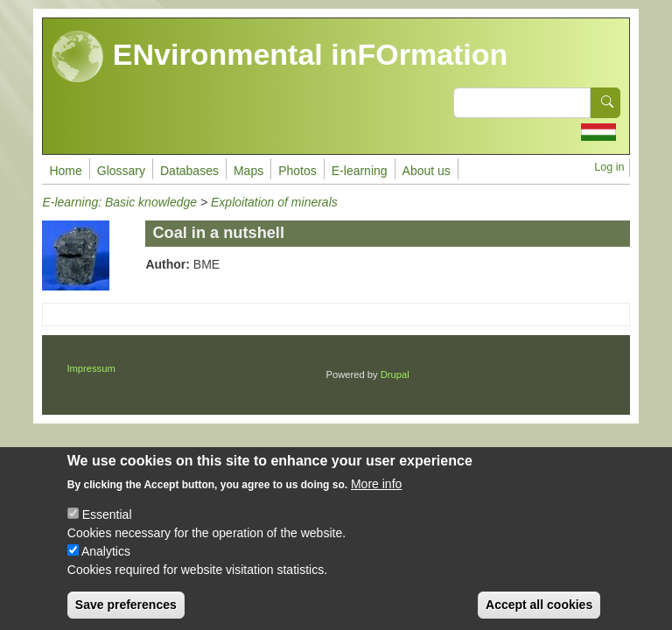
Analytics (106, 566)
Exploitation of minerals (274, 202)
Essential (107, 529)
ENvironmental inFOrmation (280, 57)
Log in (609, 167)
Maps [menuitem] (248, 171)
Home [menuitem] (65, 171)
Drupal (395, 374)
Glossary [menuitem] (121, 171)
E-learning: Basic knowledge (119, 202)
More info (376, 499)
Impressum (91, 368)
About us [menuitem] (427, 171)
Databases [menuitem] (189, 171)
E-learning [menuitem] (360, 171)
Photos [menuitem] (297, 171)
